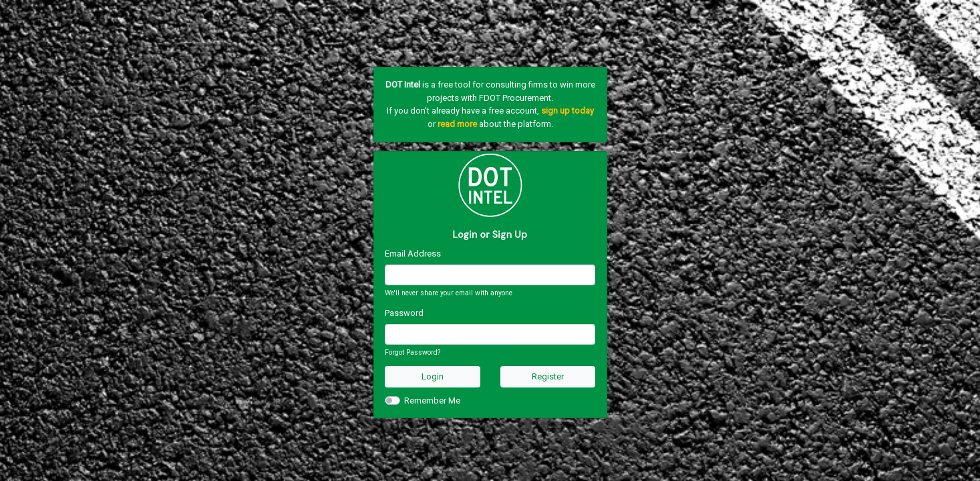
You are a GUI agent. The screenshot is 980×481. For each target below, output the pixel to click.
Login (433, 376)
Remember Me (432, 400)
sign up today (567, 111)
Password (404, 313)
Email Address (413, 254)
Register (548, 376)
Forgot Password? (413, 352)
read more (457, 124)
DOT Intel (403, 85)
